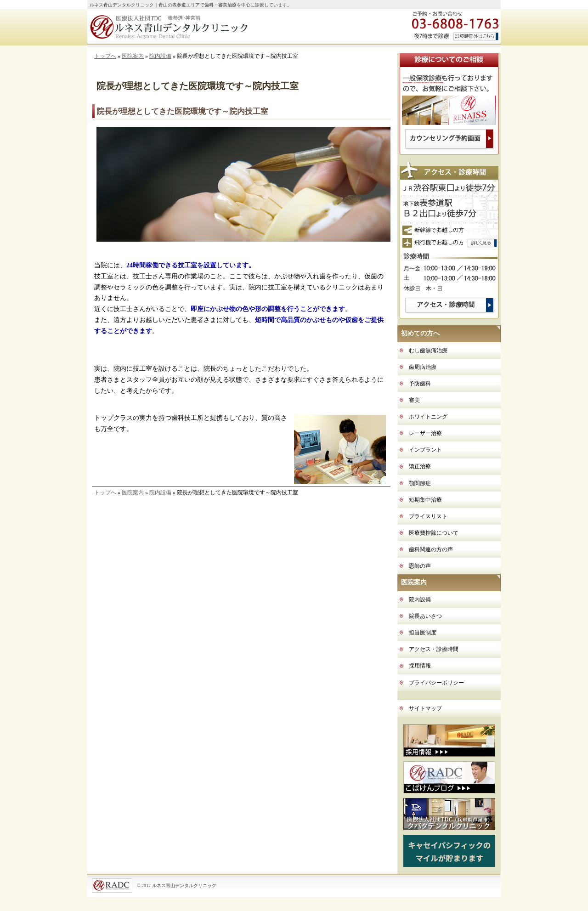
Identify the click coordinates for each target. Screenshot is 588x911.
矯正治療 (420, 466)
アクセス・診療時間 (434, 649)
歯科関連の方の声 (431, 549)
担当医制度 (423, 633)
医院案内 (133, 56)
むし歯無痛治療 (428, 351)
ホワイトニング (428, 417)
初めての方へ (420, 333)
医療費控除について (434, 533)
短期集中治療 (425, 500)
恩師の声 (420, 566)
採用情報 (420, 666)
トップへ (105, 56)
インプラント (425, 450)
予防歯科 (420, 384)
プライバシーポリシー (436, 683)
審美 (414, 400)
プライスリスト (428, 516)
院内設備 (160, 56)
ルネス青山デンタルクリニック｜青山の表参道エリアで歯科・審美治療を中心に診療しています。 (191, 5)
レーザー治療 (425, 433)
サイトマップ (425, 708)
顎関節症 (420, 483)
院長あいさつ (425, 616)
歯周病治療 (423, 367)
